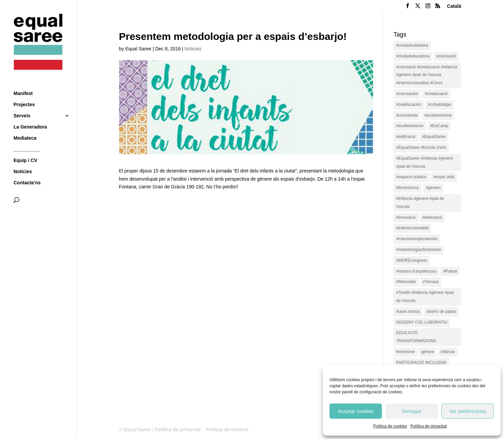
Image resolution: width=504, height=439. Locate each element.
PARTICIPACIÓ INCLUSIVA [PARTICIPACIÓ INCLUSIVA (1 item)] (421, 363)
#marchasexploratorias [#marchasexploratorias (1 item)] (417, 239)
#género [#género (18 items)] (433, 188)
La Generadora (30, 114)
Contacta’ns (27, 170)
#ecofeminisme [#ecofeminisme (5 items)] (438, 115)
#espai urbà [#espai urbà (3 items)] (444, 177)
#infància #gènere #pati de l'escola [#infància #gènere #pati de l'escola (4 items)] (420, 203)
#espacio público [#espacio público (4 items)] (411, 177)
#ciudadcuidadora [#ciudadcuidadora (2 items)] (412, 45)
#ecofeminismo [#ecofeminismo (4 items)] (410, 126)
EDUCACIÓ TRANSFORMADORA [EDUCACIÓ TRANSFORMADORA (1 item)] (416, 337)
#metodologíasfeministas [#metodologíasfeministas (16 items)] (419, 250)
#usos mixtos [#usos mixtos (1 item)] (408, 311)
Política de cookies (390, 426)
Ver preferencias (468, 411)
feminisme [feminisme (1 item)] (405, 352)
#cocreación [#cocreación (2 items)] (407, 94)
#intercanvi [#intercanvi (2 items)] (432, 217)
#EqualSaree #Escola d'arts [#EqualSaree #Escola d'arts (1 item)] (421, 147)
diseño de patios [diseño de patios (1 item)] (441, 311)
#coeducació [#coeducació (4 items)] (436, 94)
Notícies (23, 159)
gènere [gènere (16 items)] (428, 352)
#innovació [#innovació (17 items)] (406, 217)
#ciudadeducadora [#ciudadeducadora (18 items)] (413, 56)
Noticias (193, 49)
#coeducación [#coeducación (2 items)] (409, 105)
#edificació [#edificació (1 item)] (406, 137)
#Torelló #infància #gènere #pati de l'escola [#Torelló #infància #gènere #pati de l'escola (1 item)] (425, 297)
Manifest (23, 81)
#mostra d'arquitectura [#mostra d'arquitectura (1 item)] (416, 271)
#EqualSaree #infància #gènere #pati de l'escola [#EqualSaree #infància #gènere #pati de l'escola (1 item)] (425, 162)
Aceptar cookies (356, 411)
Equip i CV (25, 148)
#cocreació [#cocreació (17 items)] (446, 56)
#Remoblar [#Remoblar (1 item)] (406, 282)
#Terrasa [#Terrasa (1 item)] (431, 282)
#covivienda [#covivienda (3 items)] (407, 115)
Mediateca (25, 126)
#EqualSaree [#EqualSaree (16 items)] (434, 137)
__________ (27, 137)
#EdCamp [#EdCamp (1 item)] (439, 126)
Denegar (412, 411)
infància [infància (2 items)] (448, 352)
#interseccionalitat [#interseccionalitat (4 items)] (412, 228)
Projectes (24, 92)
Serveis (22, 103)
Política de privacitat (428, 426)
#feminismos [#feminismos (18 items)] (407, 188)
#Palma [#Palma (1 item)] (450, 271)
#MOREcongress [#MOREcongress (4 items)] (411, 260)
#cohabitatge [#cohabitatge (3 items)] (440, 105)
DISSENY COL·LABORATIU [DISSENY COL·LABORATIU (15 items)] (422, 322)
